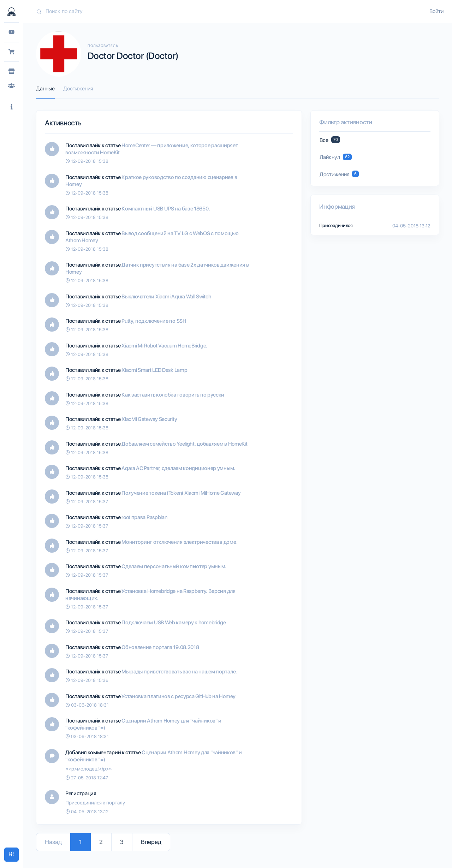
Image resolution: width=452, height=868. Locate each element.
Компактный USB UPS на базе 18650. (166, 209)
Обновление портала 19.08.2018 (160, 647)
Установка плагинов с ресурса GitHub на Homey (179, 696)
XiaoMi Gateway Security (149, 419)
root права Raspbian (144, 517)
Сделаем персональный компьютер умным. (174, 566)
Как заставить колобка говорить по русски (173, 395)
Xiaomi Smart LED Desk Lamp (154, 370)
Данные (45, 89)
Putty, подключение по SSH (154, 321)
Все (330, 140)
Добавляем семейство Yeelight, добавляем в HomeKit (184, 444)
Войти (436, 11)
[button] (11, 107)
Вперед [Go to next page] (151, 842)
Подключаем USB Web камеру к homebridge (174, 623)
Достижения (78, 89)
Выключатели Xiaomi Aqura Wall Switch (166, 297)
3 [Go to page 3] (122, 842)
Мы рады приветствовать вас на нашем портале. (179, 672)
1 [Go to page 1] (81, 842)
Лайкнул (335, 157)
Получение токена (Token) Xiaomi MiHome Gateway (181, 493)
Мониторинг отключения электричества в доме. (179, 542)
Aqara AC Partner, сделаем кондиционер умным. (178, 468)
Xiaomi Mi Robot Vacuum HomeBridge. (164, 346)
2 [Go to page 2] (101, 842)
